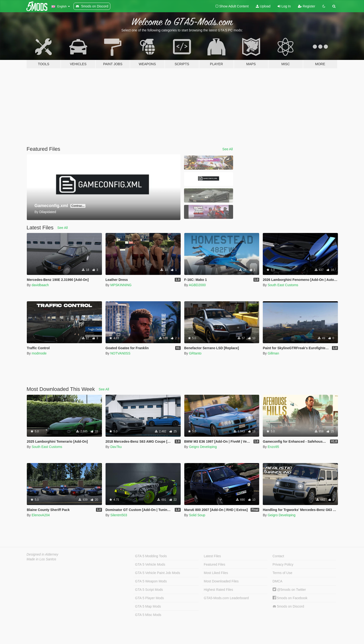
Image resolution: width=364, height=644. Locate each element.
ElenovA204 (41, 515)
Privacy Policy (283, 564)
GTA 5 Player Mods (149, 598)
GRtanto (195, 353)
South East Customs (283, 285)
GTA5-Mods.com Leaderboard (226, 598)
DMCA (277, 581)
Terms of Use (282, 573)
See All (228, 149)
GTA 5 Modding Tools (151, 556)
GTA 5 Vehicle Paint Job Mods (157, 573)
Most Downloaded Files (221, 581)
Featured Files (215, 564)
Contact (278, 556)
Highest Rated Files (218, 590)
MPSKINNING (121, 285)
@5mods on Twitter (289, 590)
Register (307, 6)
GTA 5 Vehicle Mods (150, 564)
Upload (263, 6)
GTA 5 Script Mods (149, 590)
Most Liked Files (216, 573)
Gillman (273, 353)
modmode (39, 353)
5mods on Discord (288, 606)
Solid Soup (197, 515)
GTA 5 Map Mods (148, 606)
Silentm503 (119, 515)
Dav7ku (116, 447)
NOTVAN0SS (120, 353)
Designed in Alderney (42, 554)
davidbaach (40, 285)
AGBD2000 (197, 285)
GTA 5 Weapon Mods (151, 581)
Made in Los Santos (41, 559)
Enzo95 (273, 447)
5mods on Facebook (290, 598)
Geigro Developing (203, 447)
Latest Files (213, 556)
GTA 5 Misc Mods (148, 615)
